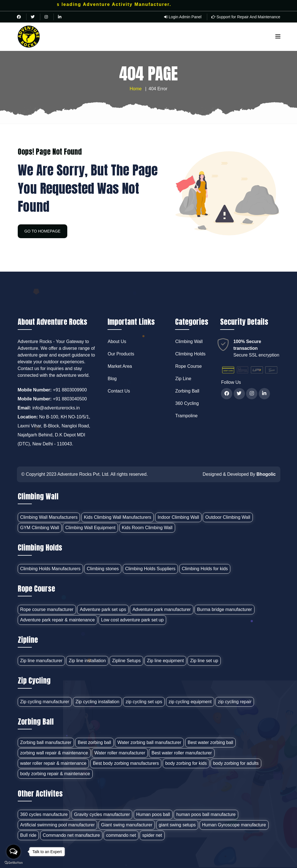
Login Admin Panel (183, 17)
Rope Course (188, 366)
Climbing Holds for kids (205, 569)
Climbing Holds (190, 354)
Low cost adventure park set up (132, 620)
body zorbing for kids (186, 763)
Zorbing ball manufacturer (46, 742)
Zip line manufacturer (41, 661)
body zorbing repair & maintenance (55, 774)
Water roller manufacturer (120, 753)
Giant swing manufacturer (127, 825)
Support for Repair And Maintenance (246, 17)
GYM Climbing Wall (40, 528)
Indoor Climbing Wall (178, 517)
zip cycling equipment (190, 702)
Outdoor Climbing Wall (228, 517)
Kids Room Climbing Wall (147, 528)
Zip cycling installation (97, 702)
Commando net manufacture (71, 835)
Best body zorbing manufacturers (126, 763)
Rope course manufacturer (47, 609)
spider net (152, 835)
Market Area (120, 366)
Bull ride (28, 835)
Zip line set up (204, 661)
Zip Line (183, 379)
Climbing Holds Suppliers (150, 569)
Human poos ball (153, 814)
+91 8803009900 (70, 390)
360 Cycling (187, 403)
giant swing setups (177, 825)
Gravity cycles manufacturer (102, 814)
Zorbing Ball (187, 391)
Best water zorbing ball (211, 742)
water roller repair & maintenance (53, 763)
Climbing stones (103, 569)
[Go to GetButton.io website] (14, 862)
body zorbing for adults (236, 763)
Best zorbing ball (94, 742)
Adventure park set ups (103, 609)
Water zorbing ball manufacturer (149, 742)
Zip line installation (87, 661)
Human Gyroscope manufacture (234, 825)
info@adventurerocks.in (56, 408)
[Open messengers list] (14, 852)
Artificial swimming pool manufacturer (58, 825)
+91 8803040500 (70, 399)
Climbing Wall (189, 341)
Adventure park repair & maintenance (58, 620)
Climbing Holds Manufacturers (50, 569)
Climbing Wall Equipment (90, 528)
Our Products (121, 354)
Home (136, 89)
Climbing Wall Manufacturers (49, 517)
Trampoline (186, 416)
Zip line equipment (165, 661)
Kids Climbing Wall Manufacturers (118, 517)
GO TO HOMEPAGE (43, 231)
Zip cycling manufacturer (45, 702)
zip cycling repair (235, 702)
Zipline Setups (126, 661)
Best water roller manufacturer (182, 753)
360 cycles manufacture (44, 814)
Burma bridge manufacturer (225, 609)
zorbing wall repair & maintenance (54, 753)
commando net (121, 835)
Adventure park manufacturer (161, 609)
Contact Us (119, 391)
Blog (112, 379)
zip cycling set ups (144, 702)
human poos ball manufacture (206, 814)
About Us (117, 341)
